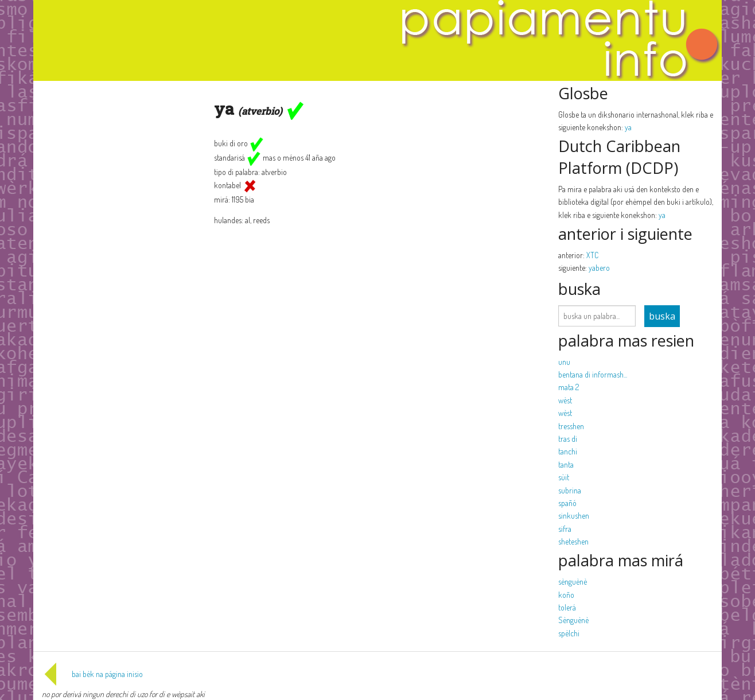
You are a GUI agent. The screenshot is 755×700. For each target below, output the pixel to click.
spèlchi (569, 633)
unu (564, 362)
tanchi (568, 451)
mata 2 (569, 387)
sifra (565, 529)
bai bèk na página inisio (92, 674)
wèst (565, 400)
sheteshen (573, 541)
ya (628, 127)
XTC (592, 255)
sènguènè (573, 582)
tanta (566, 464)
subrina (570, 490)
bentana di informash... (593, 374)
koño (566, 595)
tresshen (571, 426)
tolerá (567, 607)
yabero (599, 268)
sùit (564, 477)
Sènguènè (573, 620)
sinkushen (574, 516)
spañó (567, 503)
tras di (568, 439)
